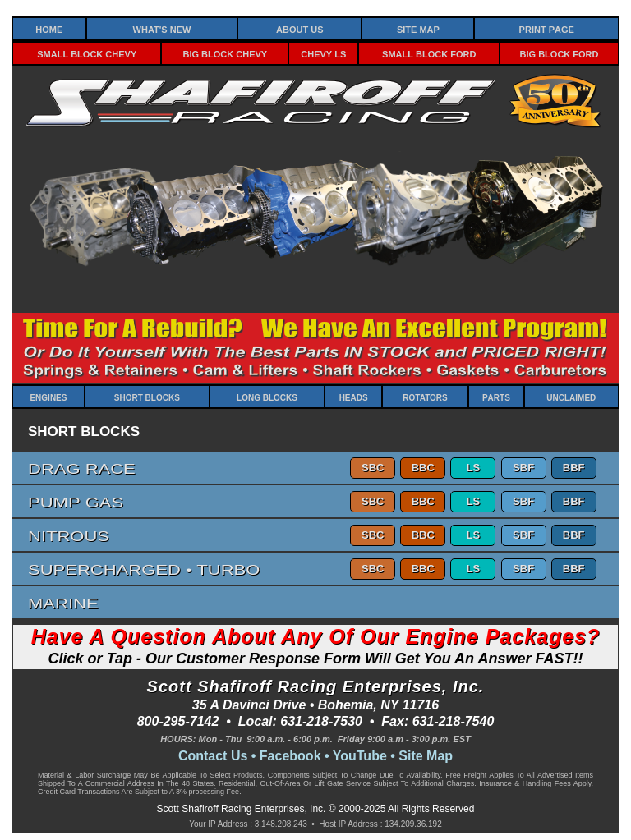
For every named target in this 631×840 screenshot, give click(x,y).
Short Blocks (147, 397)
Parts (496, 397)
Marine (63, 602)
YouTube (360, 756)
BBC (423, 468)
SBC (373, 468)
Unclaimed (571, 397)
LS (474, 468)
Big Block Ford (560, 53)
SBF (523, 468)
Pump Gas (76, 501)
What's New (162, 28)
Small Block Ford (429, 53)
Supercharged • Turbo (144, 569)
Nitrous (69, 535)
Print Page (547, 28)
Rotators (425, 397)
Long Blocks (267, 397)
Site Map (418, 28)
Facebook (290, 756)
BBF (574, 468)
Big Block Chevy (226, 53)
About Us (299, 28)
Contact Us (213, 756)
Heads (354, 397)
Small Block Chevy (87, 53)
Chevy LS (323, 53)
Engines (48, 397)
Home (49, 28)
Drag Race (82, 468)
